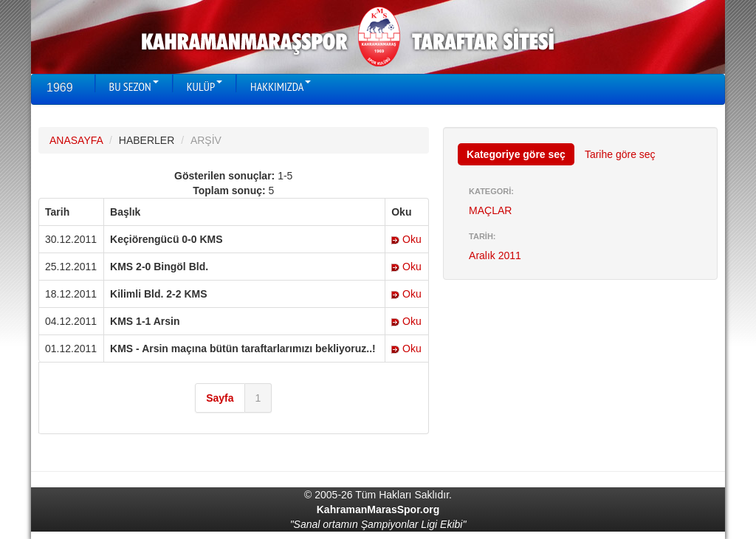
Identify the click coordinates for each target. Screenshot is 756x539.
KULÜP (205, 86)
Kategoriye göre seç (516, 154)
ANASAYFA (76, 140)
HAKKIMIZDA (281, 86)
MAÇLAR (490, 210)
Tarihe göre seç (620, 154)
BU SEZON (134, 86)
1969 (60, 87)
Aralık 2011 (495, 255)
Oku (406, 239)
